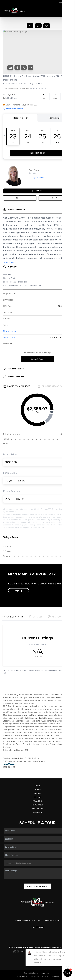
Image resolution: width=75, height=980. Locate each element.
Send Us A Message (37, 886)
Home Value (38, 805)
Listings (38, 790)
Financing (37, 801)
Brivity (36, 973)
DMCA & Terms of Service (39, 977)
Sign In (65, 3)
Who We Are (37, 809)
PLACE (63, 947)
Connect (38, 812)
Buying (37, 793)
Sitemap (55, 977)
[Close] (69, 951)
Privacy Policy (22, 977)
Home (38, 786)
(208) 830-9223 (38, 927)
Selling (37, 797)
